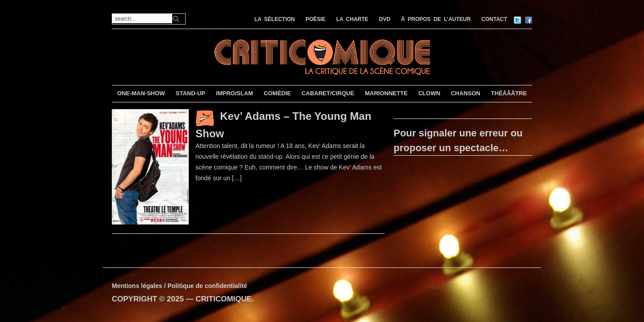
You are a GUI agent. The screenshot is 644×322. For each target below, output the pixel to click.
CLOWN (429, 93)
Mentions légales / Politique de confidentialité (180, 286)
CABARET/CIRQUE (328, 93)
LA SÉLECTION (275, 19)
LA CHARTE (352, 19)
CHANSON (466, 93)
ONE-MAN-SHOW (141, 93)
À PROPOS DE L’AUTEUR (436, 19)
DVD (385, 19)
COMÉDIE (278, 93)
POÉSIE (316, 19)
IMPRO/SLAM (235, 93)
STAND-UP (191, 93)
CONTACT (494, 19)
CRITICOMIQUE (224, 299)
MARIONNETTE (386, 93)
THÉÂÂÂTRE (509, 93)
